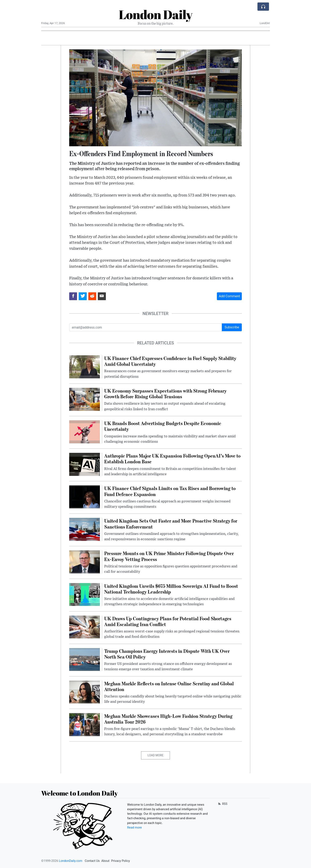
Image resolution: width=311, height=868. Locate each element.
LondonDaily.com (71, 861)
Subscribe (232, 327)
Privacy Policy (120, 861)
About (105, 861)
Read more (135, 827)
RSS (222, 804)
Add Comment (229, 296)
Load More (156, 755)
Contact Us (92, 861)
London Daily (156, 14)
